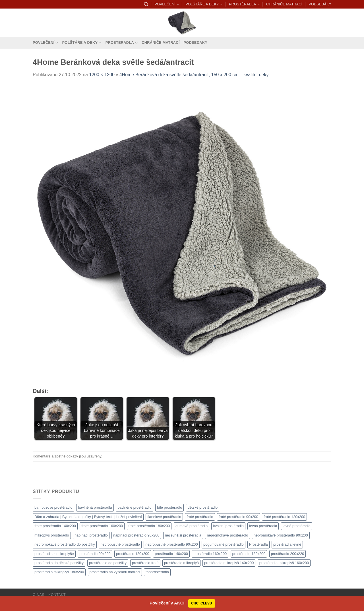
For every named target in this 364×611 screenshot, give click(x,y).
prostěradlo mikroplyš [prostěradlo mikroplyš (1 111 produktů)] (181, 563)
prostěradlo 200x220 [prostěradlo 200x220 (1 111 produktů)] (288, 554)
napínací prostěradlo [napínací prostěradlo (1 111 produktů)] (91, 535)
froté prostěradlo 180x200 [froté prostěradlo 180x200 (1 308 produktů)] (149, 526)
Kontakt (57, 595)
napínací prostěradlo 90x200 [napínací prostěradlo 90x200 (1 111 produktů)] (136, 535)
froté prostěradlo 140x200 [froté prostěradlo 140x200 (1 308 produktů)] (55, 526)
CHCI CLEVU (201, 603)
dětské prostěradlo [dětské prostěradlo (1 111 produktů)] (203, 507)
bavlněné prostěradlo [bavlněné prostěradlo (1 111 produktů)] (135, 507)
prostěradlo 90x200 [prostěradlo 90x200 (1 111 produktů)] (95, 554)
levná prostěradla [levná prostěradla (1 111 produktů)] (263, 526)
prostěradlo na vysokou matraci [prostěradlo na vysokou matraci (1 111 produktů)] (115, 572)
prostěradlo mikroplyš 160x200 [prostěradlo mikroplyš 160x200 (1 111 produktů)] (284, 563)
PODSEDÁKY (320, 4)
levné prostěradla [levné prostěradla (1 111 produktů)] (297, 526)
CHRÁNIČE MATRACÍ (284, 4)
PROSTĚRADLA (244, 4)
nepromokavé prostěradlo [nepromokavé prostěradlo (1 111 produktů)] (227, 535)
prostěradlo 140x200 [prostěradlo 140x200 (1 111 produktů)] (171, 554)
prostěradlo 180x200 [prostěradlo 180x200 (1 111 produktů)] (249, 554)
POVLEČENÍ (167, 4)
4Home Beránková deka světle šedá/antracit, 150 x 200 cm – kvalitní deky (194, 75)
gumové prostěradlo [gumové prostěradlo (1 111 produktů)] (192, 526)
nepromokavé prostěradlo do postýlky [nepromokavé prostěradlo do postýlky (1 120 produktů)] (65, 544)
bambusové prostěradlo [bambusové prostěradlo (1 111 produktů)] (53, 507)
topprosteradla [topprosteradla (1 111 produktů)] (157, 572)
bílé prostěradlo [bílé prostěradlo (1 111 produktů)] (169, 507)
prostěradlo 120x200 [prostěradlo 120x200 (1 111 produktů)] (133, 554)
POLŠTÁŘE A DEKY (204, 4)
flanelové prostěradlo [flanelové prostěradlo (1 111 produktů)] (164, 517)
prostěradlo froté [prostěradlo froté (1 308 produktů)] (145, 563)
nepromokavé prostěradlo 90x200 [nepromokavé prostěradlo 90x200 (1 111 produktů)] (281, 535)
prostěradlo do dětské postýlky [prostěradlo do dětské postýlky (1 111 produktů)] (59, 563)
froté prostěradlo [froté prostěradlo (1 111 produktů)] (200, 517)
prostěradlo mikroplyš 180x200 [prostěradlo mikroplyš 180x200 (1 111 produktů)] (59, 572)
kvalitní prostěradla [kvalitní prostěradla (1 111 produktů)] (228, 526)
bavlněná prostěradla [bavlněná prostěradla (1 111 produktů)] (95, 507)
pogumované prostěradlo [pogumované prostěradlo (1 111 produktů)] (224, 544)
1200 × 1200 (102, 75)
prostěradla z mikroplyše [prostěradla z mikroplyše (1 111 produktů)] (54, 554)
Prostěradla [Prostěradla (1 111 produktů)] (258, 544)
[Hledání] (146, 4)
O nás (39, 595)
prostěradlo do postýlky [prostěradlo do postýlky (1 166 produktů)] (108, 563)
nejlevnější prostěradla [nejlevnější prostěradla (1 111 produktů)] (183, 535)
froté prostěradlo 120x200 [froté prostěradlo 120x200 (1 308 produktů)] (284, 517)
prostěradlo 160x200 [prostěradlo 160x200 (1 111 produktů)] (210, 554)
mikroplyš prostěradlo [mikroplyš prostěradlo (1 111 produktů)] (52, 535)
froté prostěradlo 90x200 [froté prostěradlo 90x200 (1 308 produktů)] (238, 517)
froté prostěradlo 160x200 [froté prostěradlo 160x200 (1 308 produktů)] (102, 526)
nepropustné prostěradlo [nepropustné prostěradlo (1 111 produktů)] (120, 544)
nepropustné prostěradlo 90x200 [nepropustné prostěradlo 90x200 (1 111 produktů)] (171, 544)
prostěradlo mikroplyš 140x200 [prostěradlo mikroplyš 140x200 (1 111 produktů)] (229, 563)
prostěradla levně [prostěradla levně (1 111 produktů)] (287, 544)
